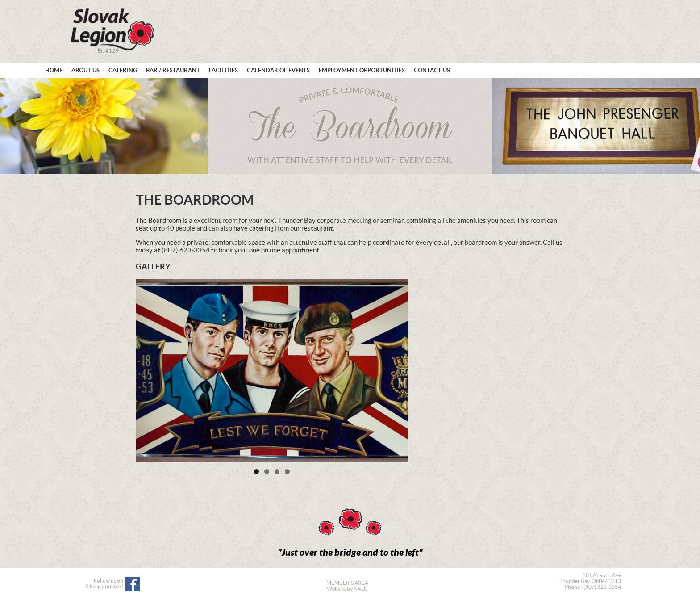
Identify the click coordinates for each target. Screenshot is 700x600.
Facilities (223, 70)
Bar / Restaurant (173, 70)
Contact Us (432, 70)
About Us (85, 70)
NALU (361, 589)
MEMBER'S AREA (347, 583)
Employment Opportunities (362, 70)
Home (54, 70)
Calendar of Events (278, 70)
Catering (123, 70)
